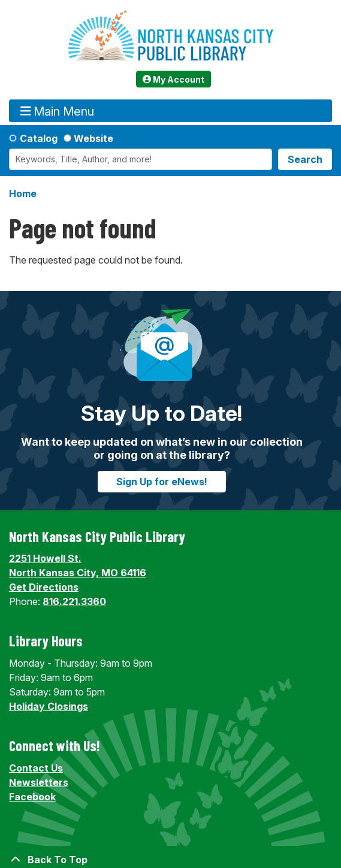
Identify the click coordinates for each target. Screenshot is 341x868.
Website (93, 138)
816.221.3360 (74, 601)
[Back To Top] (170, 860)
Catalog (39, 138)
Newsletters (39, 782)
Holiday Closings (49, 706)
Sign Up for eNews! (162, 482)
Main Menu (58, 111)
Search (305, 159)
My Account (173, 79)
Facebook (32, 797)
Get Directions (44, 587)
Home (23, 193)
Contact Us (36, 768)
